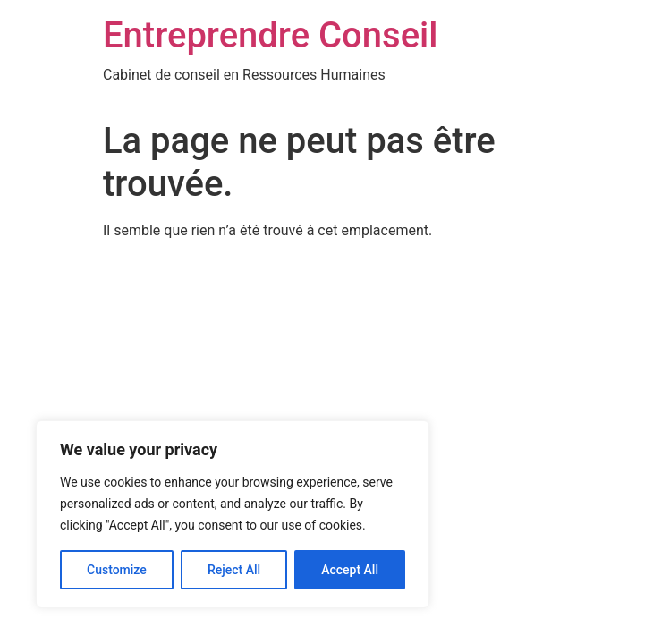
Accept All (350, 570)
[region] (233, 514)
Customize (117, 570)
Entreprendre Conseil (270, 35)
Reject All (234, 570)
